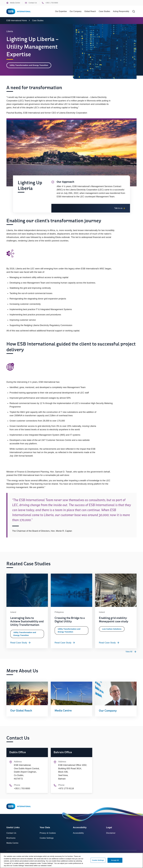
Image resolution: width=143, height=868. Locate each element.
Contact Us (31, 3)
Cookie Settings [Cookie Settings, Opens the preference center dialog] (98, 860)
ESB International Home (17, 21)
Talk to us (120, 209)
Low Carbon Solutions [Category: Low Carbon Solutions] (112, 630)
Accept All (115, 860)
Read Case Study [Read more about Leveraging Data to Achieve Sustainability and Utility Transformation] (21, 644)
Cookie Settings (47, 839)
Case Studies (104, 11)
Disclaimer (111, 835)
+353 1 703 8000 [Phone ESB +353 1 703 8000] (50, 3)
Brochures (11, 839)
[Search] (134, 11)
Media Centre (13, 3)
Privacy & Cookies (48, 835)
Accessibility (78, 835)
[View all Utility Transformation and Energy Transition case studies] (131, 653)
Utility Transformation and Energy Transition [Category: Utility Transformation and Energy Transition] (30, 65)
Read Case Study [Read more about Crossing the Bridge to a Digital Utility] (65, 644)
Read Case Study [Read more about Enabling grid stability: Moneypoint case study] (109, 644)
